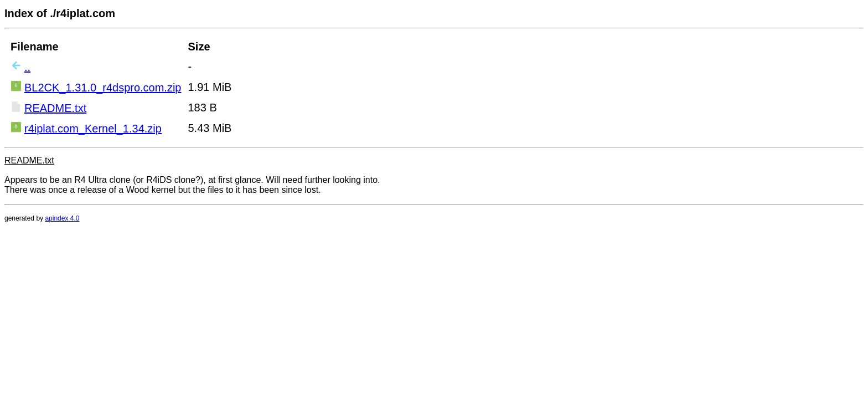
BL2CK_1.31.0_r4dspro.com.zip (103, 88)
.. (27, 67)
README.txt (55, 108)
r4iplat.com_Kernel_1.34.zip (93, 129)
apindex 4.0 (62, 218)
